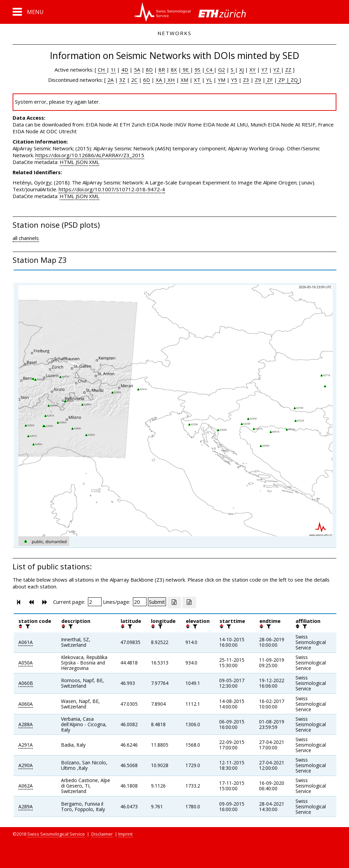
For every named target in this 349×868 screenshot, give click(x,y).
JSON (82, 162)
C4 (209, 70)
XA (160, 80)
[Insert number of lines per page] (140, 602)
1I (113, 70)
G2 (222, 70)
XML (94, 162)
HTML (67, 162)
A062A (26, 786)
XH (171, 80)
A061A (26, 642)
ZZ (288, 70)
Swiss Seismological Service (56, 834)
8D (149, 70)
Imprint (125, 834)
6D (147, 80)
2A (110, 80)
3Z (122, 80)
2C (134, 80)
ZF (269, 80)
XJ (241, 70)
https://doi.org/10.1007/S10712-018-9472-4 (112, 189)
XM (184, 80)
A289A (26, 806)
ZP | (283, 80)
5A (137, 70)
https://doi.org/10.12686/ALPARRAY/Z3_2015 (90, 155)
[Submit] (157, 602)
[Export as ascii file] (189, 602)
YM (222, 80)
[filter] (27, 626)
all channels (26, 238)
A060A (26, 704)
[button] (28, 12)
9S (198, 70)
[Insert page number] (95, 602)
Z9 (258, 80)
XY (253, 70)
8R (162, 70)
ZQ (294, 80)
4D (125, 70)
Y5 (234, 80)
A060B (26, 683)
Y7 (264, 70)
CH (102, 70)
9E (186, 70)
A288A (26, 724)
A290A (26, 765)
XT (197, 80)
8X (174, 70)
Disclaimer (102, 834)
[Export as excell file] (174, 602)
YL (209, 80)
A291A (26, 745)
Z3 (246, 80)
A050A (26, 663)
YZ (277, 70)
